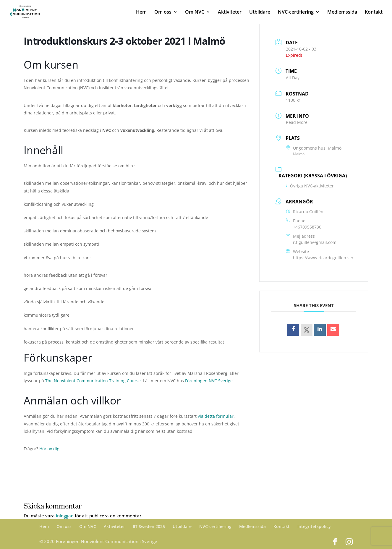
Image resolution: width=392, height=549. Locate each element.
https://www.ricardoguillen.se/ (323, 258)
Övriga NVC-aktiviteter (310, 186)
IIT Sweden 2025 (149, 526)
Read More (297, 122)
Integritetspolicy (314, 526)
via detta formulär (216, 416)
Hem (141, 12)
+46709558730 (307, 227)
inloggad (65, 516)
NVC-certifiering (296, 12)
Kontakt (374, 12)
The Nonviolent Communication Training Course (93, 381)
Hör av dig (49, 449)
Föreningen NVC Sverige (209, 381)
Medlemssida (342, 12)
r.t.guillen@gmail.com (315, 242)
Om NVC (195, 12)
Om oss (163, 12)
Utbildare (260, 12)
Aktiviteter (230, 12)
